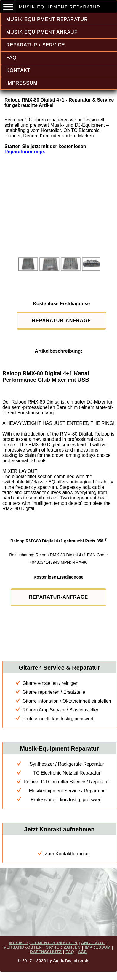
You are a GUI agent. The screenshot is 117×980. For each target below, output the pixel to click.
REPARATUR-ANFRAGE (62, 320)
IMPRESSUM (22, 83)
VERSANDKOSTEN (23, 947)
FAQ (11, 58)
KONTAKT (18, 70)
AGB (82, 952)
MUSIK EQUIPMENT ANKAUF (42, 32)
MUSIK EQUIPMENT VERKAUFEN (43, 943)
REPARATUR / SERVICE (36, 45)
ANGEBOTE (93, 943)
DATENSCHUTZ (46, 952)
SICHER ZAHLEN (63, 947)
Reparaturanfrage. (25, 152)
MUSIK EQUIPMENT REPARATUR (47, 19)
